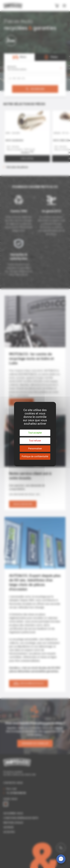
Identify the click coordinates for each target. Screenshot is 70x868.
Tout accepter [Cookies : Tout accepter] (35, 433)
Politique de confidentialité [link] (35, 456)
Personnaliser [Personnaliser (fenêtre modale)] (35, 449)
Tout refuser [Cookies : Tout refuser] (35, 441)
